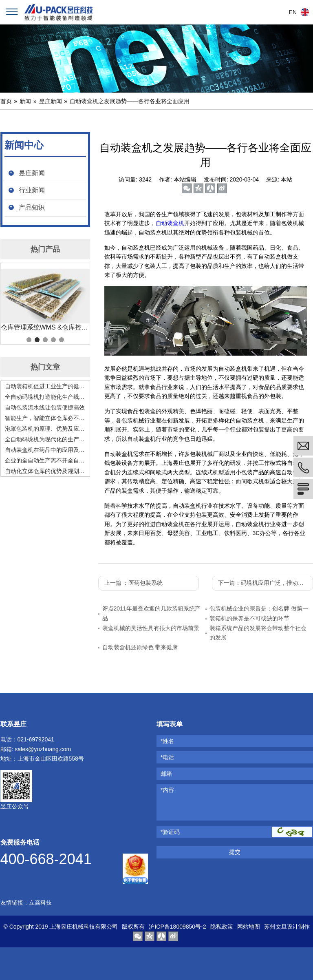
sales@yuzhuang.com (43, 749)
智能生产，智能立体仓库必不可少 (45, 418)
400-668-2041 (46, 859)
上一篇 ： (134, 583)
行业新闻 (32, 190)
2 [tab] (37, 340)
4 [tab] (53, 340)
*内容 (167, 790)
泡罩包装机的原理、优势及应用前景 (45, 429)
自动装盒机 (170, 223)
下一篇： (266, 583)
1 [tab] (29, 340)
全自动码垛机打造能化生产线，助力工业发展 (45, 397)
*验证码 (170, 832)
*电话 (167, 757)
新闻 (25, 101)
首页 (6, 101)
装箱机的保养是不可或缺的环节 (249, 618)
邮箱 (166, 774)
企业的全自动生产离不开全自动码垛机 (45, 460)
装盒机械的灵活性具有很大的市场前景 (151, 628)
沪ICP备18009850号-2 (177, 927)
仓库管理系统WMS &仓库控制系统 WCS (45, 327)
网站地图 (249, 927)
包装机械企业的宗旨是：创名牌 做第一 (259, 608)
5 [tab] (62, 340)
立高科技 (40, 903)
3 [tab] (45, 340)
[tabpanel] (45, 301)
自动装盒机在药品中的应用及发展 (45, 450)
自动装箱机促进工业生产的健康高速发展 (45, 386)
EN (293, 12)
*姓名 (167, 741)
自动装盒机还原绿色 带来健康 (140, 647)
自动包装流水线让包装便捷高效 (45, 407)
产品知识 (32, 207)
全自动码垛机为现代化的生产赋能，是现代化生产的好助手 (45, 439)
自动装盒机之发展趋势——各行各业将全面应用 (130, 101)
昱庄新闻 (51, 101)
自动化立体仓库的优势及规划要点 (45, 471)
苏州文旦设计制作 (287, 927)
